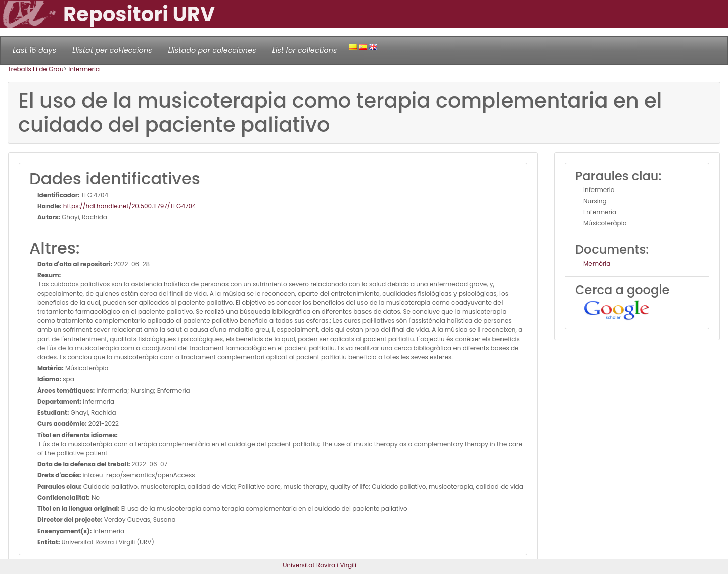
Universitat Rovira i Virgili (320, 565)
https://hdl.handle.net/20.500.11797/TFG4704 (129, 206)
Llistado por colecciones (212, 50)
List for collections (304, 50)
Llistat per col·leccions (112, 50)
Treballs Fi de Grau (36, 69)
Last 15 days (34, 50)
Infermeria (84, 69)
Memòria (597, 264)
